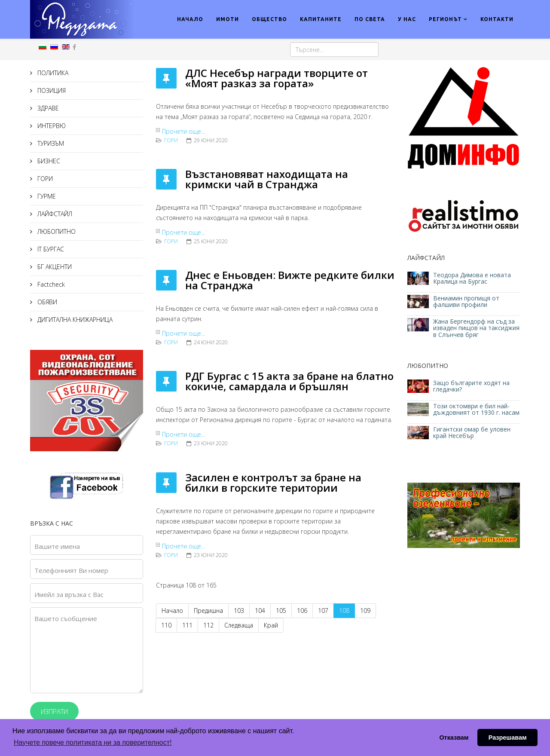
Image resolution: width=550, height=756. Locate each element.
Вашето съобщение (66, 618)
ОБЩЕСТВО (269, 19)
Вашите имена (57, 546)
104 (260, 611)
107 (323, 611)
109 (365, 611)
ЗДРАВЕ (47, 108)
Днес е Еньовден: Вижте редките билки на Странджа (290, 280)
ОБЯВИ (46, 302)
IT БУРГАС (50, 249)
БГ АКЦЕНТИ (54, 267)
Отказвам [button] (454, 738)
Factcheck (50, 284)
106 (302, 611)
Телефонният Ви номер (71, 570)
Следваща (239, 625)
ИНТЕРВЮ (51, 126)
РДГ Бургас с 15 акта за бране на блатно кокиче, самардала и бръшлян (289, 381)
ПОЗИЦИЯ (51, 90)
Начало (172, 611)
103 (239, 611)
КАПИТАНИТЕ (321, 19)
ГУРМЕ (46, 196)
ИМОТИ (228, 19)
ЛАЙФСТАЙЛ (54, 214)
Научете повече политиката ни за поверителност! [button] (93, 742)
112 (208, 625)
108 (344, 611)
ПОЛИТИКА (52, 73)
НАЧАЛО (190, 19)
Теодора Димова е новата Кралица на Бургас (472, 278)
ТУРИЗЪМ (50, 143)
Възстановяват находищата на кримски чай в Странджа (267, 179)
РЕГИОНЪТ (445, 19)
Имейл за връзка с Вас (69, 594)
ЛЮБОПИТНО (56, 231)
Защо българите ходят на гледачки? (471, 386)
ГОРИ (44, 179)
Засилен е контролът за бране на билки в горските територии (273, 482)
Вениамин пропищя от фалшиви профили (466, 301)
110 (166, 625)
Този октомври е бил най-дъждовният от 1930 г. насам (476, 409)
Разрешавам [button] (508, 738)
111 (187, 625)
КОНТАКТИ (497, 19)
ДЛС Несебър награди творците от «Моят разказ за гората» (277, 78)
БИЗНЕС (48, 161)
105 (281, 611)
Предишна (208, 611)
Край (271, 625)
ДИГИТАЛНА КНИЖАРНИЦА (74, 320)
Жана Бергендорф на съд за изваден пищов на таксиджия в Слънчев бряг (476, 328)
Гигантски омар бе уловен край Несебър (472, 432)
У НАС (407, 19)
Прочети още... (183, 131)
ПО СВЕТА (370, 19)
